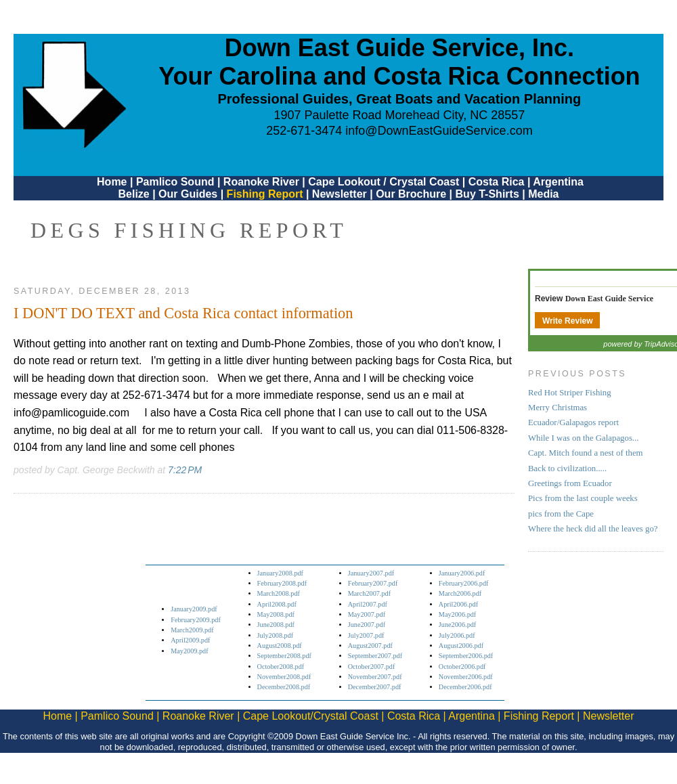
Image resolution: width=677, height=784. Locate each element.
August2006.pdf (461, 646)
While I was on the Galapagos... (583, 438)
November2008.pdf (284, 677)
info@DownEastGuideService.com (439, 131)
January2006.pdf (462, 573)
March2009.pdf (192, 630)
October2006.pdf (462, 667)
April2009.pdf (190, 640)
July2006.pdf (457, 635)
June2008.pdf (276, 625)
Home (112, 182)
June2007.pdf (367, 625)
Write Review (567, 321)
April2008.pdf (277, 604)
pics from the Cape (561, 514)
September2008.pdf (284, 656)
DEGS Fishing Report (189, 230)
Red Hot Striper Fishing (570, 393)
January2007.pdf (371, 573)
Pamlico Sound (175, 182)
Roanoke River (261, 182)
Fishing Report (266, 194)
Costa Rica (497, 182)
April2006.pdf (458, 604)
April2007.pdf (368, 604)
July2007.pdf (366, 635)
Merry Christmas (558, 408)
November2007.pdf (375, 677)
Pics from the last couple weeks (583, 498)
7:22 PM (185, 470)
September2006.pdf (466, 656)
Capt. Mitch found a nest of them (586, 453)
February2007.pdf (373, 583)
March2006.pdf (460, 593)
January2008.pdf (281, 573)
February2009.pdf (196, 620)
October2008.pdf (281, 667)
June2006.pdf (457, 625)
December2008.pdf (284, 687)
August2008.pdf (280, 646)
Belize (133, 194)
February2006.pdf (464, 583)
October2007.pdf (372, 667)
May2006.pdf (457, 614)
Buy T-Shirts (487, 194)
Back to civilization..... (567, 469)
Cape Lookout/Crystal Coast (311, 716)
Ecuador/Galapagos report (573, 422)
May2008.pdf (276, 614)
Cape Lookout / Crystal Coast (384, 182)
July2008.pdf (276, 635)
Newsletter (340, 194)
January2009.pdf (194, 609)
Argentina (558, 182)
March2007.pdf (369, 593)
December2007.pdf (375, 687)
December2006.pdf (465, 687)
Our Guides (188, 194)
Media (543, 194)
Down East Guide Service (609, 299)
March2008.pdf (279, 593)
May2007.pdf (367, 614)
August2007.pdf (370, 646)
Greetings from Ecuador (570, 483)
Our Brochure (411, 194)
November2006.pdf (466, 677)
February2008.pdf (282, 583)
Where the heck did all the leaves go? (593, 529)
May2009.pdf (189, 651)
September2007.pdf (375, 656)
